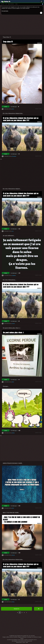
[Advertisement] (22, 25)
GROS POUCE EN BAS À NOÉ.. (13, 463)
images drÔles (11, 4)
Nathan (13, 433)
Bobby (13, 602)
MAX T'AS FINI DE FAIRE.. (11, 513)
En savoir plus (5, 11)
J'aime (6, 107)
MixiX (13, 109)
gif (6, 4)
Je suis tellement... (9, 236)
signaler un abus (38, 109)
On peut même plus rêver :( (11, 328)
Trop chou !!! (7, 37)
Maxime (13, 555)
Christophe (14, 156)
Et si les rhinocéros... (9, 280)
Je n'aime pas (14, 107)
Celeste (13, 323)
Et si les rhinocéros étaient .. (12, 189)
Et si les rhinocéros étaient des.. (13, 113)
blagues (3, 4)
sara (13, 231)
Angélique (14, 275)
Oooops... (6, 386)
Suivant (16, 609)
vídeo (16, 4)
